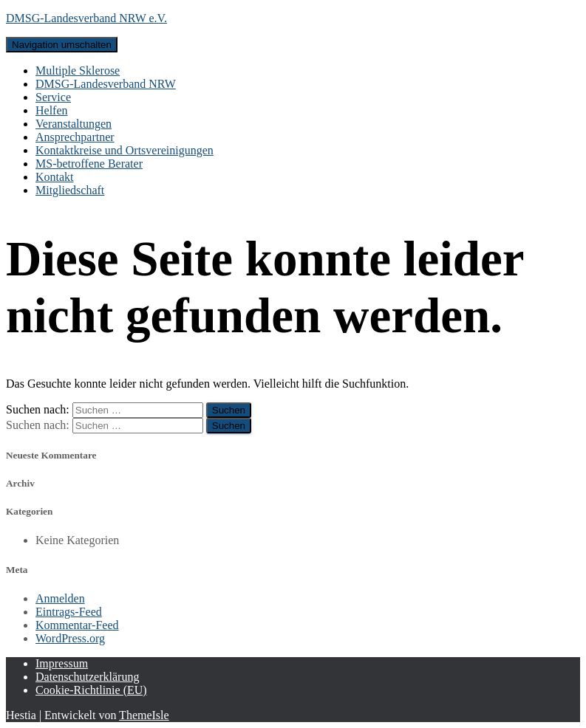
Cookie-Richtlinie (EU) (91, 690)
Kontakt (55, 177)
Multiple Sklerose (78, 71)
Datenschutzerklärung (87, 677)
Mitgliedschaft (70, 190)
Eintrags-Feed (69, 612)
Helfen (52, 110)
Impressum (62, 663)
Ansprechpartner (75, 137)
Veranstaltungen (74, 124)
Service (53, 97)
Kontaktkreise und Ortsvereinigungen (125, 150)
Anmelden (60, 598)
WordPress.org (70, 638)
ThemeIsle (144, 715)
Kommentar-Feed (77, 625)
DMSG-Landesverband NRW (106, 84)
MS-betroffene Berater (89, 164)
